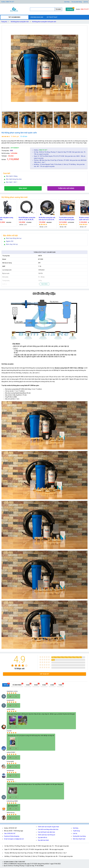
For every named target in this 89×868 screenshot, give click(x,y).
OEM (11, 151)
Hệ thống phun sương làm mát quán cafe (44, 22)
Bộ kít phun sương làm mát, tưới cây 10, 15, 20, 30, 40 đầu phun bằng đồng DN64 (50, 219)
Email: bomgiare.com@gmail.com (14, 839)
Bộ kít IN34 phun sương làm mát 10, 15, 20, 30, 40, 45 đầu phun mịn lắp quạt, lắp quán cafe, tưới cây (30, 219)
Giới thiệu (67, 2)
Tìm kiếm (58, 9)
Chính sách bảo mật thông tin (47, 835)
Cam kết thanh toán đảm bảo (46, 832)
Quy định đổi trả (42, 837)
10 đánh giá (15, 136)
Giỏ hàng (70, 9)
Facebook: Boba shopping (12, 836)
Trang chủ (5, 22)
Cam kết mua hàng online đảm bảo (48, 829)
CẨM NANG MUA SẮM (37, 17)
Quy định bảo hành (43, 840)
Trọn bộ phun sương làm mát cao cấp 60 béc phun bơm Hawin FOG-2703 (70, 219)
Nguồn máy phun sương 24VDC (9, 219)
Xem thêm (44, 284)
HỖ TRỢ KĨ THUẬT (52, 17)
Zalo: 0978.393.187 (10, 833)
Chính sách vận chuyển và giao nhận (48, 827)
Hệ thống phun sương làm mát (20, 22)
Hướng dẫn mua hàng (79, 836)
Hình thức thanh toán (79, 839)
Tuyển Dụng (76, 831)
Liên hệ (86, 2)
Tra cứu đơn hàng (77, 2)
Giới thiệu (76, 828)
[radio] (12, 665)
